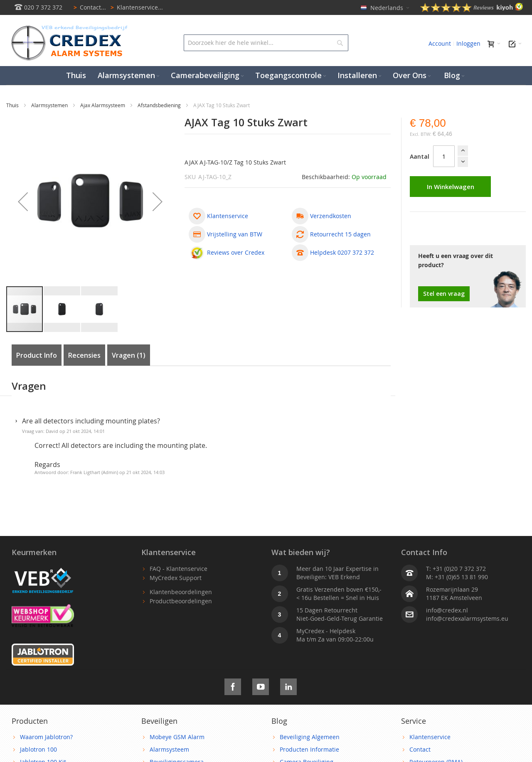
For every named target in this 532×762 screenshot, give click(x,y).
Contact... (88, 7)
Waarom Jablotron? (46, 737)
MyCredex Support (176, 578)
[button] (62, 309)
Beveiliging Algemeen (310, 737)
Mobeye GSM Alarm (177, 737)
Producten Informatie (309, 749)
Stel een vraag (444, 294)
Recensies (84, 355)
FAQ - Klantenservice (179, 569)
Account (440, 43)
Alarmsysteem (169, 749)
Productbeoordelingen (181, 601)
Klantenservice (430, 737)
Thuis (13, 105)
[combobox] (266, 43)
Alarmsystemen (50, 105)
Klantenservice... (135, 7)
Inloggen (468, 43)
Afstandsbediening (160, 105)
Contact (420, 749)
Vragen (129, 355)
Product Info (37, 355)
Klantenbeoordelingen (181, 592)
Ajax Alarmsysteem (103, 105)
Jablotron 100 (38, 749)
